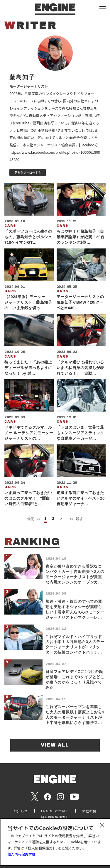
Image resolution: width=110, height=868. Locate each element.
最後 (76, 519)
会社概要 (89, 811)
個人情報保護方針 (21, 854)
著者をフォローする (28, 172)
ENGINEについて (55, 811)
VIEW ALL (55, 745)
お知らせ (21, 811)
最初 (33, 519)
